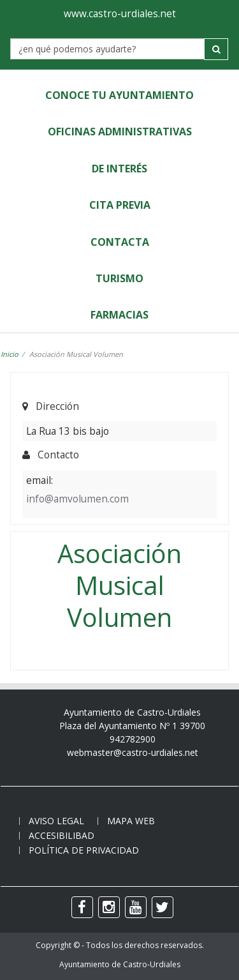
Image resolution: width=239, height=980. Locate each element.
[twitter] (163, 907)
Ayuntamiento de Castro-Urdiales (120, 964)
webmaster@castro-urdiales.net (133, 752)
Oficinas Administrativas (120, 132)
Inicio (10, 354)
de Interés (119, 169)
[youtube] (136, 907)
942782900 (133, 739)
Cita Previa (120, 205)
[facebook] (82, 907)
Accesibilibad (62, 835)
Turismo (119, 278)
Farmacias (119, 315)
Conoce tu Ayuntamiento (119, 95)
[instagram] (109, 907)
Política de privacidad (84, 850)
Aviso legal (56, 821)
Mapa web (131, 821)
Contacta (120, 242)
